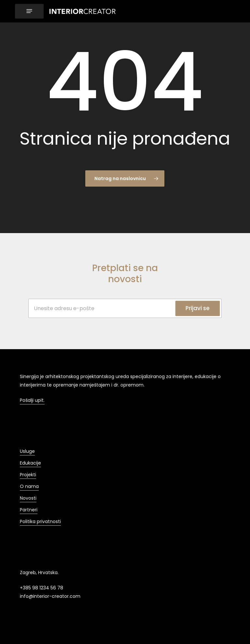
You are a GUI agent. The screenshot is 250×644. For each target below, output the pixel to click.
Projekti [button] (28, 475)
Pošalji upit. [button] (32, 400)
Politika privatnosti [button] (40, 521)
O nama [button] (29, 486)
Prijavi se (198, 308)
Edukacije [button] (30, 463)
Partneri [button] (29, 510)
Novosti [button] (28, 498)
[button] (29, 11)
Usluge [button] (27, 451)
